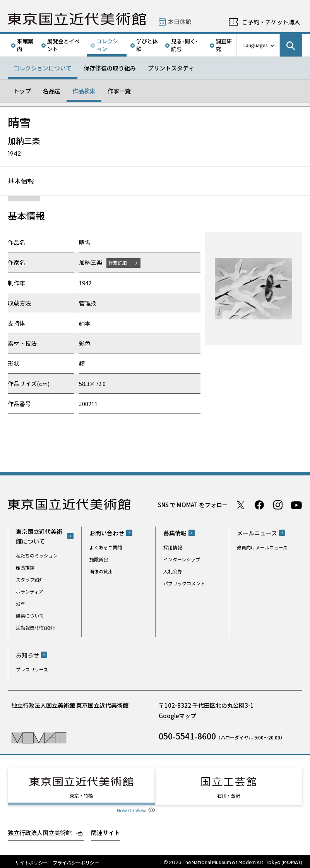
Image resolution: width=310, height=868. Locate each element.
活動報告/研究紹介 (35, 628)
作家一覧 (119, 91)
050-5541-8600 (187, 736)
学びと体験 (147, 45)
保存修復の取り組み (110, 68)
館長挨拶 (25, 568)
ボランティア (30, 592)
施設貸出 (99, 560)
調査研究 (224, 45)
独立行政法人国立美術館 (40, 830)
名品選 (52, 91)
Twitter (241, 505)
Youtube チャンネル (296, 505)
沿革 (21, 604)
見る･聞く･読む (185, 45)
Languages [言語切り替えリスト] (256, 45)
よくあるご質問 (106, 548)
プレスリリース (32, 670)
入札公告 (173, 572)
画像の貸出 (101, 572)
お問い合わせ (107, 533)
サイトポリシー (31, 860)
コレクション (107, 45)
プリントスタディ (171, 68)
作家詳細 (119, 263)
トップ (22, 91)
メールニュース (257, 533)
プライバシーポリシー (76, 860)
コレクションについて (43, 68)
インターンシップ (182, 560)
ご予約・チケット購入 (271, 22)
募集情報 (175, 533)
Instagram (278, 505)
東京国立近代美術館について (39, 537)
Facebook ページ (259, 505)
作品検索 (84, 91)
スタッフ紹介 (30, 580)
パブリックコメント (184, 584)
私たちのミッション (37, 556)
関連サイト (105, 830)
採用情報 (173, 548)
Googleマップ (177, 716)
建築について (30, 616)
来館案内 (25, 45)
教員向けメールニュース (262, 548)
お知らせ (27, 655)
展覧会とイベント (63, 45)
